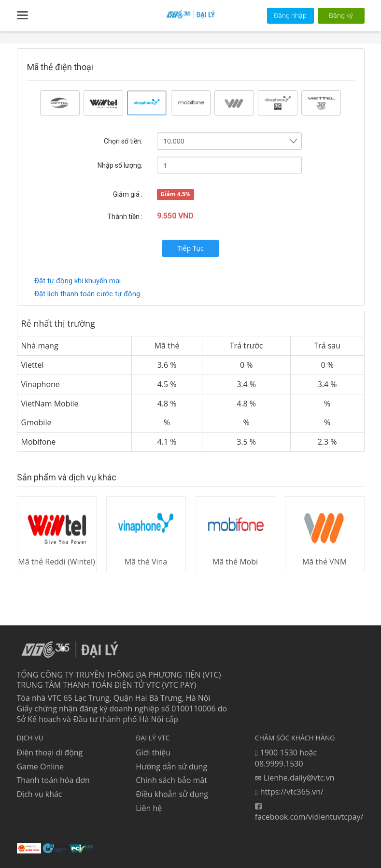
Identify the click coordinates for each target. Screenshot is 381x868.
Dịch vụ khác (40, 794)
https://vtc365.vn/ (289, 792)
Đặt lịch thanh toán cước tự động (87, 294)
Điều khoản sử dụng (172, 794)
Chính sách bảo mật (171, 780)
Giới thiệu (153, 752)
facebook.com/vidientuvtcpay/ (309, 812)
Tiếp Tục (190, 248)
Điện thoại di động (50, 752)
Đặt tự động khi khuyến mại (78, 281)
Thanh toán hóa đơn (53, 780)
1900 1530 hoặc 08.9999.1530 (286, 758)
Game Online (41, 766)
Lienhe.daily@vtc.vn (295, 778)
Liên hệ (149, 808)
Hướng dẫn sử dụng (171, 766)
